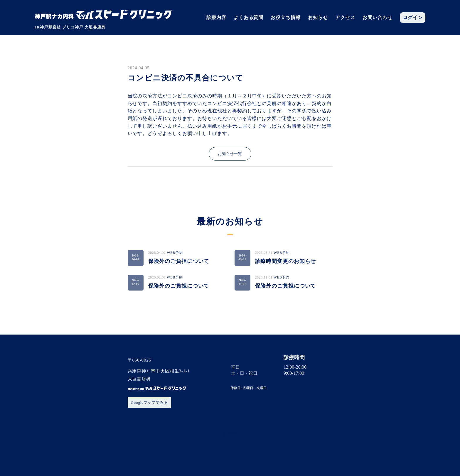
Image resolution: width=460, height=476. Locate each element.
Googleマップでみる (149, 402)
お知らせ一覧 (230, 154)
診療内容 (216, 18)
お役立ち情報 (286, 18)
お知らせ (318, 18)
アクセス (345, 18)
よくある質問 (249, 18)
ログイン (413, 18)
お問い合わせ (378, 18)
